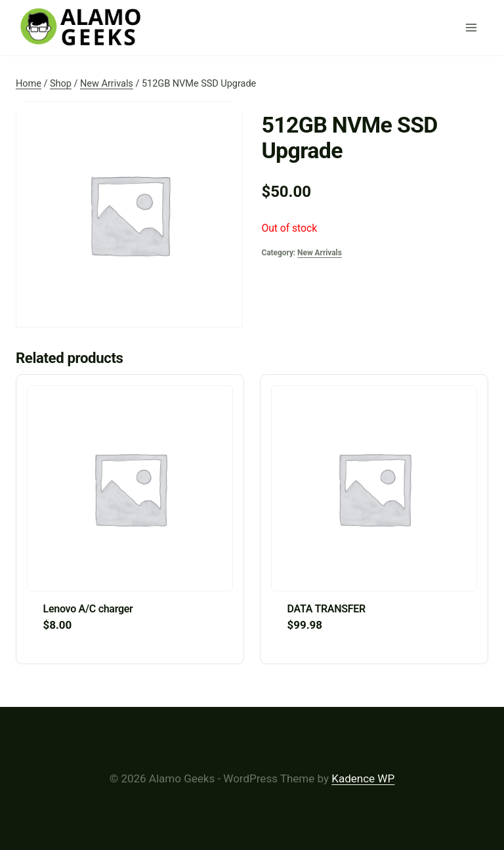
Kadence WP (363, 778)
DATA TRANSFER (326, 609)
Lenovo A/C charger (88, 609)
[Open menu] (474, 28)
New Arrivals (320, 253)
